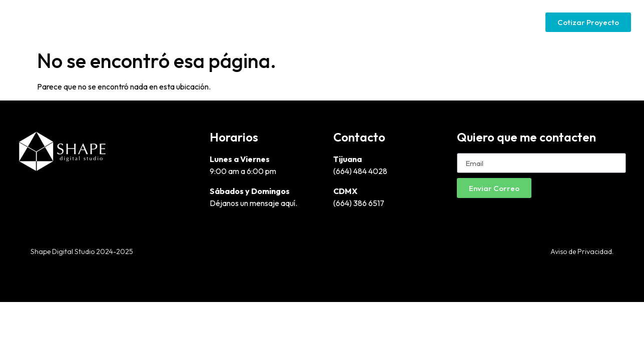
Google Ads (442, 22)
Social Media (506, 22)
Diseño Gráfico (309, 22)
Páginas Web (379, 22)
